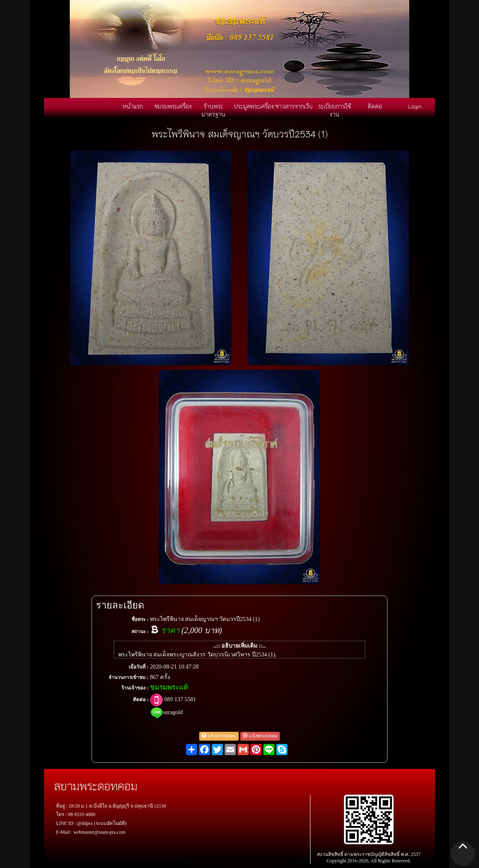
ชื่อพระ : (140, 619)
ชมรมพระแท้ (169, 687)
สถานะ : (140, 631)
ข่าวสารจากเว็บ (294, 106)
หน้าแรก (133, 106)
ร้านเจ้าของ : (135, 688)
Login (415, 106)
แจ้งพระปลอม (260, 736)
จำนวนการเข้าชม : (128, 677)
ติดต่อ (375, 106)
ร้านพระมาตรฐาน (213, 110)
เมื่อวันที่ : (138, 667)
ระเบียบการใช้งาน (334, 110)
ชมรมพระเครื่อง (173, 106)
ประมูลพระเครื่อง (254, 106)
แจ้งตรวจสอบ (219, 736)
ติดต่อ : (141, 700)
